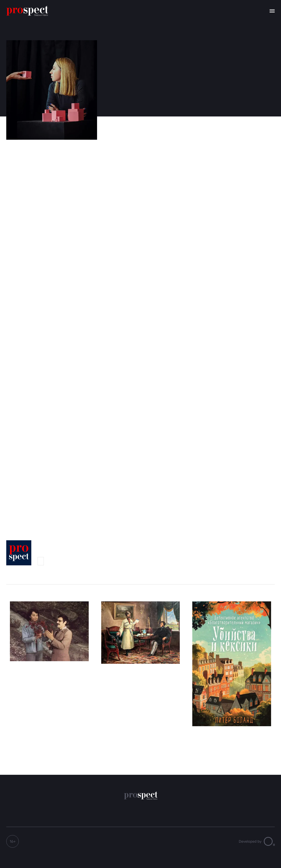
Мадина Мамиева (41, 561)
